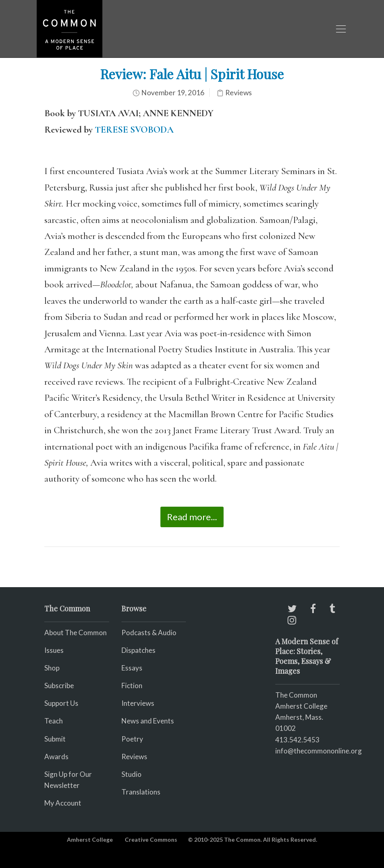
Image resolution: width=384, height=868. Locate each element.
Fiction (132, 685)
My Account (63, 803)
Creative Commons (151, 839)
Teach (54, 721)
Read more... (192, 517)
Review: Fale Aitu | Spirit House (192, 74)
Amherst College (90, 839)
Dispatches (138, 650)
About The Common (75, 633)
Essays (132, 668)
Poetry (132, 739)
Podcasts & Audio (149, 633)
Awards (56, 757)
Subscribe (59, 685)
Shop (52, 668)
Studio (131, 774)
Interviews (138, 703)
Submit (55, 739)
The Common (296, 695)
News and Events (148, 721)
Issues (54, 650)
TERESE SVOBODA (134, 130)
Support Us (61, 703)
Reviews (239, 93)
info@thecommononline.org (319, 751)
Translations (141, 792)
